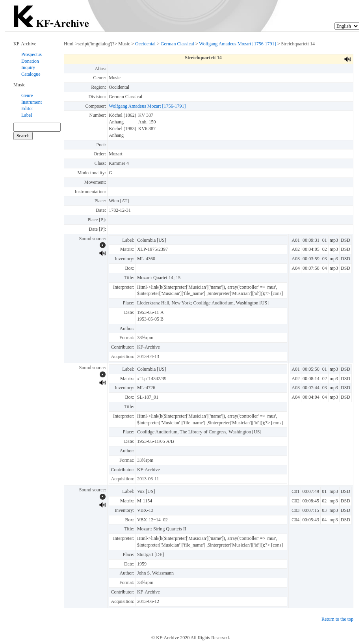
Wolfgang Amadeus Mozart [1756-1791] (237, 44)
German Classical (177, 44)
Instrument (32, 102)
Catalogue (31, 74)
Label (27, 115)
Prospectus (32, 54)
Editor (27, 108)
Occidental (145, 44)
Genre (27, 95)
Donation (30, 61)
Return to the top (337, 619)
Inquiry (28, 67)
